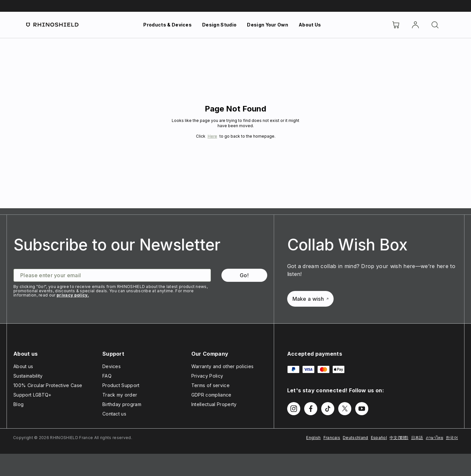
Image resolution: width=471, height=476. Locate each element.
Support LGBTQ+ (32, 395)
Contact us (114, 414)
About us (23, 366)
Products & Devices (167, 25)
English (313, 438)
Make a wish (311, 299)
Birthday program (122, 404)
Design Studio (219, 25)
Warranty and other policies (223, 366)
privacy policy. (73, 295)
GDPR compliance (211, 395)
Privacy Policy (207, 376)
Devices (112, 366)
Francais (332, 438)
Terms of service (210, 385)
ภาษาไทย (435, 438)
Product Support (121, 385)
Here (212, 136)
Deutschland (356, 438)
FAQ (107, 376)
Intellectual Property (214, 404)
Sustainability (28, 376)
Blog (18, 404)
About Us (310, 25)
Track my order (120, 395)
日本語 (417, 438)
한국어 (452, 438)
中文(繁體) (399, 438)
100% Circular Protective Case (48, 385)
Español (379, 438)
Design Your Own (268, 25)
